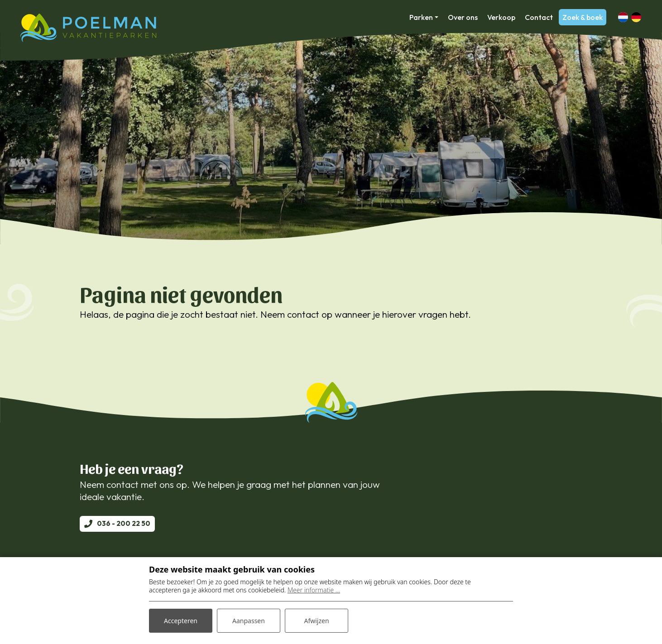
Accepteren (181, 621)
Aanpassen (249, 621)
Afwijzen (316, 621)
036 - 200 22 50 (124, 523)
